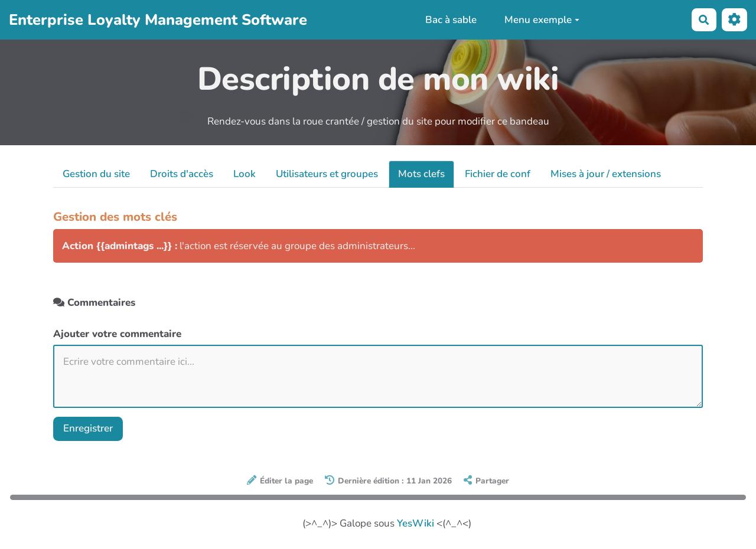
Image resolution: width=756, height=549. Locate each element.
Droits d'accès (182, 174)
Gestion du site (96, 174)
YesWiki (416, 523)
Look (245, 174)
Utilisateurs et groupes (327, 174)
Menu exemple (542, 20)
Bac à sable (451, 20)
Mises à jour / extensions (606, 174)
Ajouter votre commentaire (117, 334)
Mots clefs (421, 174)
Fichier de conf (498, 174)
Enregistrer (88, 428)
